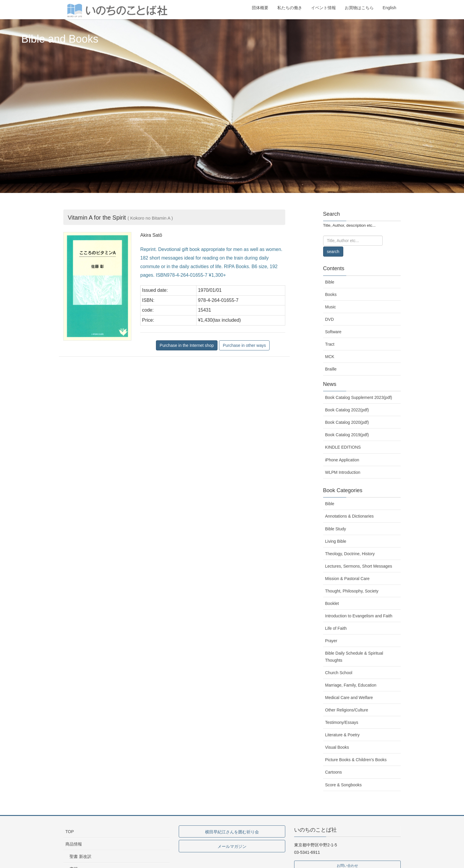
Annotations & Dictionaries (349, 516)
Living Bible (336, 541)
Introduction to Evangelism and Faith (359, 616)
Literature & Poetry (343, 735)
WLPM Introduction (343, 472)
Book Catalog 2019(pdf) (347, 435)
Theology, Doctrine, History (350, 554)
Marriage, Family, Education (351, 685)
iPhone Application (342, 460)
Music (331, 307)
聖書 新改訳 (80, 856)
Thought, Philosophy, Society (352, 591)
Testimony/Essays (342, 722)
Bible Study (336, 529)
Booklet (332, 603)
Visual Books (337, 747)
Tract (330, 344)
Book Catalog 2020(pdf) (347, 422)
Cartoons (334, 772)
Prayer (331, 641)
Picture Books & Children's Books (356, 760)
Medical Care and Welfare (349, 698)
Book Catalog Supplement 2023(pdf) (359, 397)
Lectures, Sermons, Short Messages (359, 566)
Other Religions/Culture (347, 710)
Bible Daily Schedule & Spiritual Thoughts (354, 657)
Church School (339, 673)
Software (333, 332)
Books (331, 294)
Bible (330, 282)
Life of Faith (336, 628)
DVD (330, 319)
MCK (330, 357)
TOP (70, 832)
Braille (331, 369)
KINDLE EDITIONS (343, 447)
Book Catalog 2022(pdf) (347, 410)
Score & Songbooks (344, 785)
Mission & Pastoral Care (347, 579)
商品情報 (74, 844)
